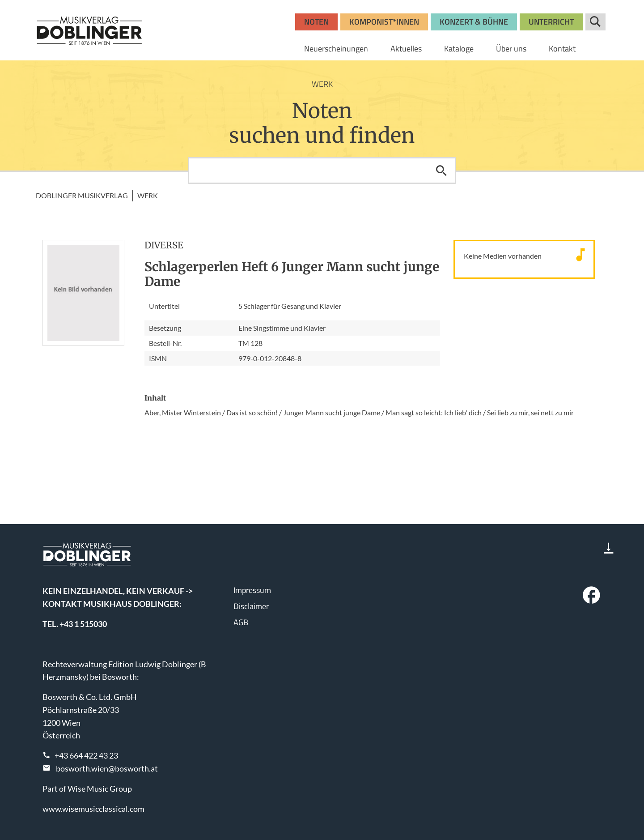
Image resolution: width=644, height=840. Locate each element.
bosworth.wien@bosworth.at (107, 768)
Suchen (441, 171)
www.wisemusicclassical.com (93, 809)
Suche (595, 22)
